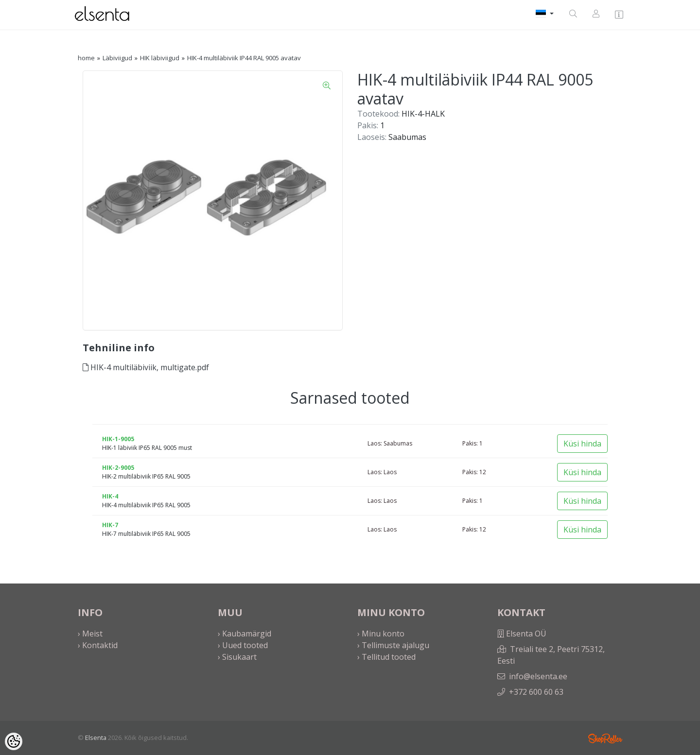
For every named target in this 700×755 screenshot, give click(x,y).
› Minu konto (381, 634)
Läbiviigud (117, 58)
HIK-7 (110, 525)
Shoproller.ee (605, 738)
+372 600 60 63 (536, 692)
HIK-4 (110, 496)
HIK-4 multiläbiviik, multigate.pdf (146, 367)
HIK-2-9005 (118, 468)
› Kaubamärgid (245, 634)
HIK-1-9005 (118, 439)
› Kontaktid (98, 645)
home (86, 58)
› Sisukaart (237, 657)
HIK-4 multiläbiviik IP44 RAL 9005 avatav (244, 58)
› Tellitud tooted (386, 657)
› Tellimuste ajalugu (393, 645)
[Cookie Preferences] (14, 741)
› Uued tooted (243, 645)
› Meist (90, 634)
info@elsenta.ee (538, 676)
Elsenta (96, 738)
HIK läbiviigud (160, 58)
